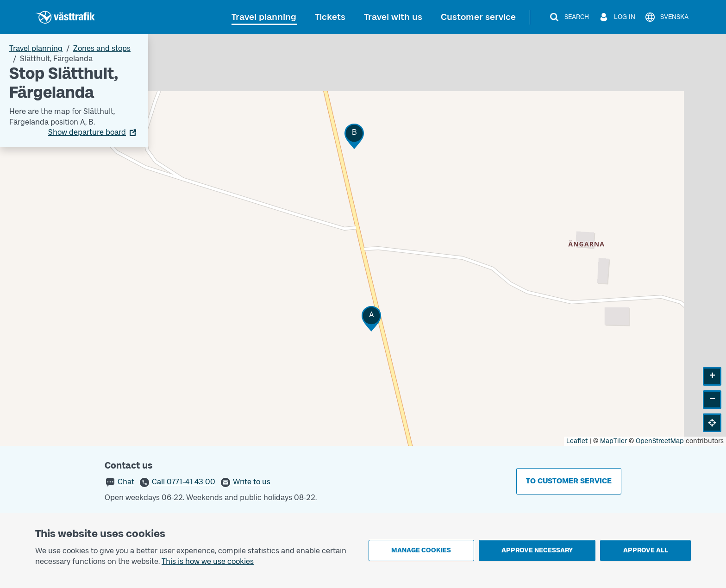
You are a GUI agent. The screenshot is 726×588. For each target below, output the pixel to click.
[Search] (569, 17)
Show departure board (87, 132)
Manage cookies (421, 550)
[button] (371, 319)
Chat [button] (126, 482)
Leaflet (577, 441)
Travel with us (393, 17)
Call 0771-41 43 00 (184, 482)
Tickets (330, 17)
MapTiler (613, 441)
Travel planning (264, 17)
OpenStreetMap (660, 441)
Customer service (478, 17)
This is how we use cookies (208, 561)
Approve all (646, 550)
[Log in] (617, 17)
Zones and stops (102, 48)
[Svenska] (667, 17)
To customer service (569, 481)
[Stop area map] (363, 240)
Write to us (252, 482)
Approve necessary (537, 550)
